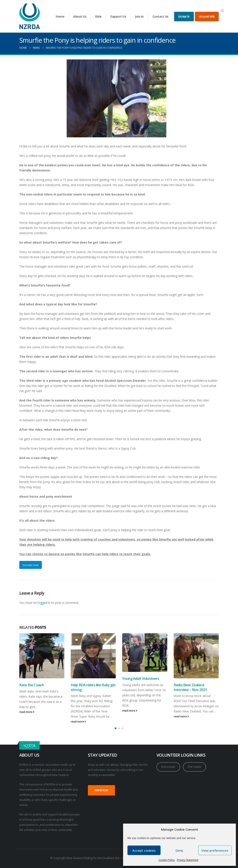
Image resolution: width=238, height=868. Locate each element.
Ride (98, 16)
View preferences (215, 850)
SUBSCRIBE (101, 790)
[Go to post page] (42, 656)
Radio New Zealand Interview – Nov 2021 (190, 687)
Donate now (31, 565)
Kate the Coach (32, 685)
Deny (179, 850)
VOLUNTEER (207, 17)
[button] (222, 11)
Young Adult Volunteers (141, 678)
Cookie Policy (167, 860)
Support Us (118, 16)
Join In (139, 16)
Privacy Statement (188, 860)
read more (27, 712)
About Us (80, 16)
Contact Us (160, 16)
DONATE (184, 17)
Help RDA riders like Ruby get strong (93, 687)
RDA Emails (168, 767)
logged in (44, 603)
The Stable (194, 767)
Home (60, 16)
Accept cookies (144, 850)
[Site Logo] (30, 16)
